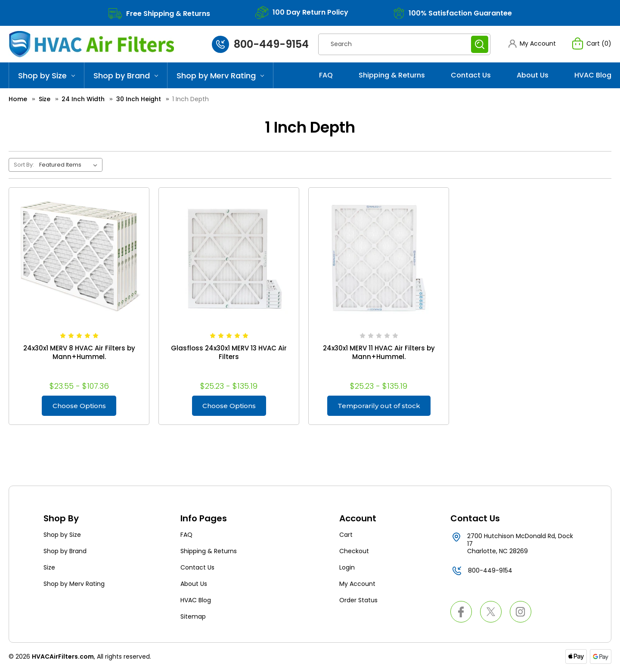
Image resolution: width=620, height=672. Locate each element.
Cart (346, 536)
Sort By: (24, 165)
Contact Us (471, 75)
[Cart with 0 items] (592, 43)
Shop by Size (46, 76)
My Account (357, 585)
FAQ (326, 75)
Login (347, 569)
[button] (532, 44)
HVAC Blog (593, 75)
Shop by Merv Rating (220, 76)
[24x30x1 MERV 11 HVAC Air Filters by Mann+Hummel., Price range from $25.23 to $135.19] (379, 258)
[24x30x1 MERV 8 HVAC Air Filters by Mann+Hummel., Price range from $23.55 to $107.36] (79, 258)
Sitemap (193, 618)
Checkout (354, 552)
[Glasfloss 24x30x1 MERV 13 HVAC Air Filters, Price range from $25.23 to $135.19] (229, 258)
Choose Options (79, 406)
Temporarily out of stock (379, 406)
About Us (533, 75)
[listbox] (70, 165)
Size (49, 569)
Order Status (358, 601)
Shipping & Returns (392, 75)
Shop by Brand (126, 76)
